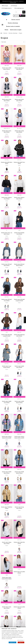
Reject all (21, 642)
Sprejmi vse (12, 642)
